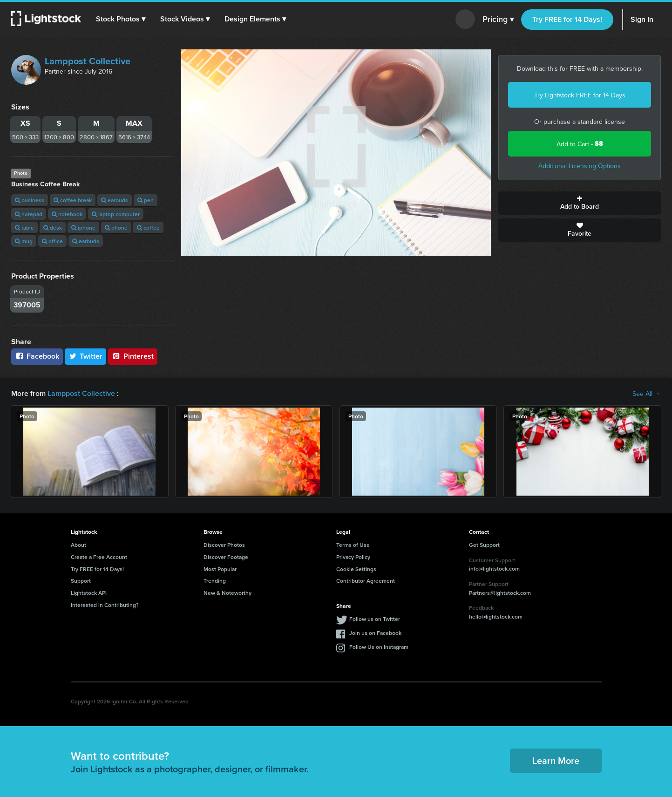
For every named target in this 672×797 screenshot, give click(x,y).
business (30, 200)
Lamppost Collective (88, 61)
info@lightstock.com (494, 569)
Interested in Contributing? (105, 605)
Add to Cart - (580, 144)
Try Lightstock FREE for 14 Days (580, 95)
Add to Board (580, 203)
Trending (215, 581)
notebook (67, 214)
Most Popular (220, 569)
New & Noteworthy (227, 593)
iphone (83, 228)
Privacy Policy (353, 557)
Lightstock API (89, 593)
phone (116, 228)
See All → (647, 394)
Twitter (86, 356)
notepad (29, 214)
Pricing (498, 20)
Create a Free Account (99, 557)
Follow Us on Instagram (379, 647)
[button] (121, 19)
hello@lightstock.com (496, 616)
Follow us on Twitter (375, 619)
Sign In (642, 19)
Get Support (484, 545)
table (24, 228)
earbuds (115, 200)
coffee (148, 228)
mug (24, 241)
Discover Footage (226, 557)
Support (81, 581)
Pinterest (133, 356)
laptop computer (116, 214)
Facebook (37, 356)
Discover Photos (224, 545)
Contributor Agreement (366, 581)
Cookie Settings (356, 569)
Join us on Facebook (375, 633)
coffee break (73, 200)
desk (53, 228)
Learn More (556, 760)
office (52, 241)
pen (146, 200)
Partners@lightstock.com (500, 593)
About (78, 545)
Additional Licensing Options (580, 166)
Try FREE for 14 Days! (567, 19)
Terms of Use (353, 545)
